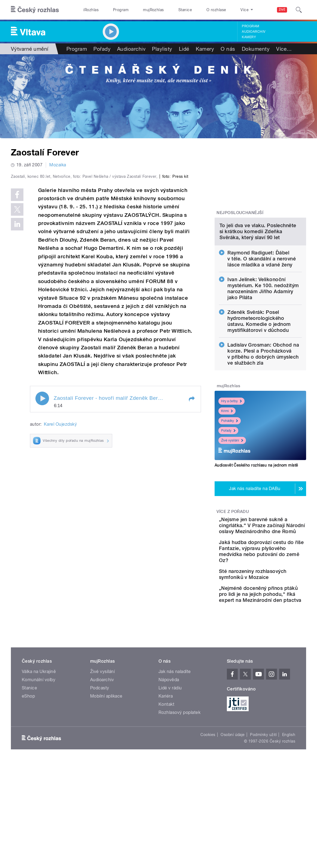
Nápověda (169, 775)
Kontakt (166, 799)
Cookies (208, 830)
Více (284, 49)
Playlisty (162, 49)
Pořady (102, 49)
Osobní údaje (233, 830)
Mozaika (58, 165)
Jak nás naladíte (175, 767)
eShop (28, 791)
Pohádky (230, 472)
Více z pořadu (233, 563)
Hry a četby (231, 453)
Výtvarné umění (30, 49)
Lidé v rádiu (170, 783)
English (289, 830)
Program (121, 10)
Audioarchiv (254, 32)
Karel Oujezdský (60, 531)
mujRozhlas (153, 10)
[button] (191, 506)
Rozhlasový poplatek (179, 808)
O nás (228, 49)
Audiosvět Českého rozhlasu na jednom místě (256, 517)
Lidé (184, 49)
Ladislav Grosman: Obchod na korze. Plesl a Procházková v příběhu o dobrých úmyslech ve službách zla (263, 405)
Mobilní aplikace (106, 791)
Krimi (227, 462)
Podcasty (100, 783)
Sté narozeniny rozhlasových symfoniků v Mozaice (274, 653)
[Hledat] (299, 10)
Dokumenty (256, 49)
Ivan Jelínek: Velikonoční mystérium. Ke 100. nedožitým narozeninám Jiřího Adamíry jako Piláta (263, 340)
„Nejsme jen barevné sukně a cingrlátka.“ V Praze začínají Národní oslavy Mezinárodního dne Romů (274, 586)
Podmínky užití (263, 830)
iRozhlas (91, 10)
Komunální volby (39, 775)
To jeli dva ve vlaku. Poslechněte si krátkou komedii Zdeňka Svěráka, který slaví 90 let (258, 283)
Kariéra (166, 791)
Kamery (249, 37)
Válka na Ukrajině (39, 767)
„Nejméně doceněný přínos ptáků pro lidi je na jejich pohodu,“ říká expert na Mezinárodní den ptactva (276, 683)
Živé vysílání (232, 492)
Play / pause (42, 505)
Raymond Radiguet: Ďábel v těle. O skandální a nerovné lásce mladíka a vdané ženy (262, 310)
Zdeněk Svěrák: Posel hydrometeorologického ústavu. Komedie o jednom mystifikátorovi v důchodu (259, 373)
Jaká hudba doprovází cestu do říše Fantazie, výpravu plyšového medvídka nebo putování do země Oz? (276, 624)
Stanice (185, 10)
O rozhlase (216, 10)
